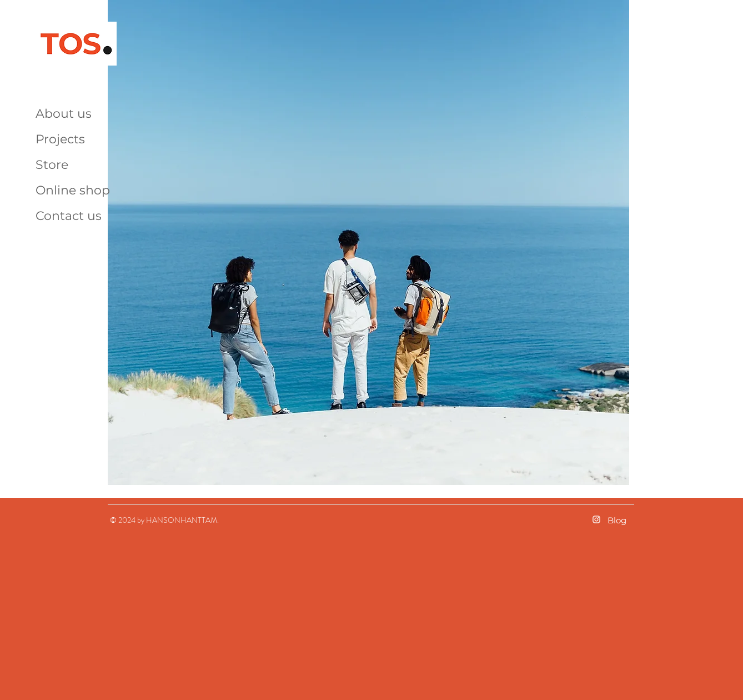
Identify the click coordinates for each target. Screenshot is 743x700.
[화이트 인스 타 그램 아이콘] (596, 519)
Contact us (69, 216)
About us (64, 114)
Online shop (73, 190)
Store (52, 165)
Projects (60, 139)
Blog (617, 520)
